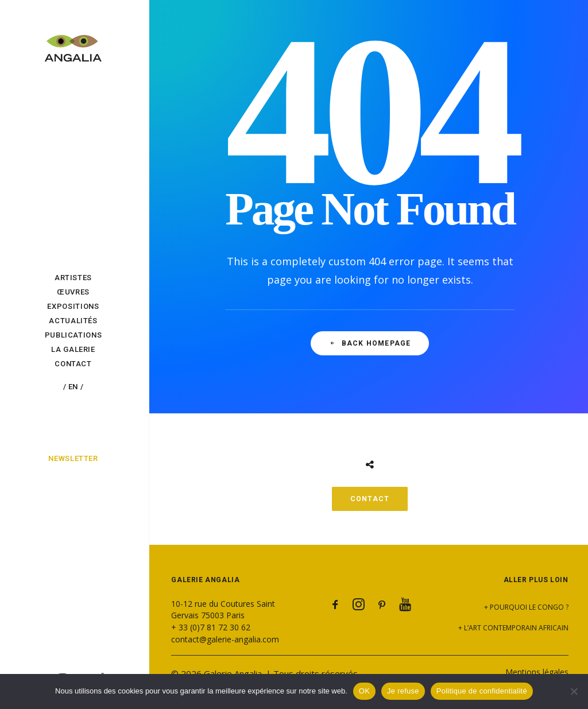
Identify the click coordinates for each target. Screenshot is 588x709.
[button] (335, 607)
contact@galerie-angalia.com (225, 639)
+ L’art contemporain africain (513, 628)
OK (364, 691)
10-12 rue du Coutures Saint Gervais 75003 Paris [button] (223, 609)
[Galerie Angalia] (73, 42)
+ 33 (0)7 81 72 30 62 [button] (211, 627)
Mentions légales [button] (537, 672)
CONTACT (370, 499)
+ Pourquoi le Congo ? (526, 607)
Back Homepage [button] (370, 343)
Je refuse (403, 691)
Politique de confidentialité (482, 691)
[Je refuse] (574, 691)
